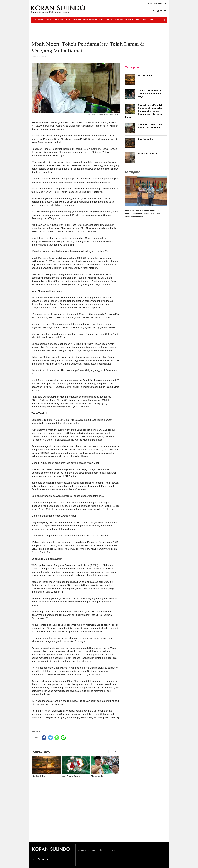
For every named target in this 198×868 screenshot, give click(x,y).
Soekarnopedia (132, 20)
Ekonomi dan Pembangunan (85, 20)
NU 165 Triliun (39, 776)
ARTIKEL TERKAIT (42, 752)
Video (153, 20)
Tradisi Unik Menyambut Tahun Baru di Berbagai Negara (150, 93)
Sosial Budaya (106, 20)
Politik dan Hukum (61, 20)
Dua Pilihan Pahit (147, 139)
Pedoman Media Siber (97, 850)
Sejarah (119, 20)
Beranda (39, 20)
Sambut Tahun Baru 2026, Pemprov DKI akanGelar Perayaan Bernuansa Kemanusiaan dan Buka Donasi (145, 111)
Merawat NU (97, 776)
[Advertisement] (76, 811)
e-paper (145, 20)
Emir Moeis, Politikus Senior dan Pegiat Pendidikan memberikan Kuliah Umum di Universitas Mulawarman (142, 213)
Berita (48, 20)
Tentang (112, 850)
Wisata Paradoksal (148, 154)
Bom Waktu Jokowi (71, 776)
